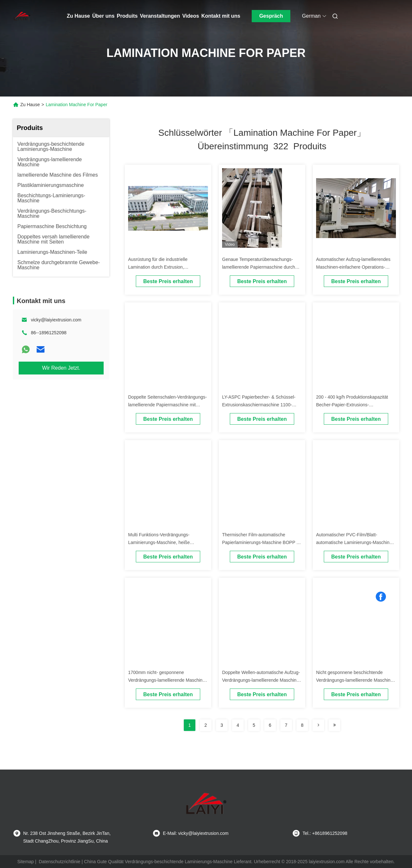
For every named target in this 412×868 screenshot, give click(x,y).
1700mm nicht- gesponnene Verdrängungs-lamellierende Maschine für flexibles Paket (167, 680)
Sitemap (26, 862)
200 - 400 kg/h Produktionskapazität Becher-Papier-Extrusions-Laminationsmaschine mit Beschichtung (356, 405)
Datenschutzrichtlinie (59, 862)
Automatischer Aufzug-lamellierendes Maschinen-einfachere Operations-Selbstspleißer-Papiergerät (353, 267)
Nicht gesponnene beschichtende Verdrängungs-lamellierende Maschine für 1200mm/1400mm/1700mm (355, 680)
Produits (127, 16)
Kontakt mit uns (221, 16)
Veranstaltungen (160, 16)
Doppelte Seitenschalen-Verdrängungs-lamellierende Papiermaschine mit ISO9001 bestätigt (167, 405)
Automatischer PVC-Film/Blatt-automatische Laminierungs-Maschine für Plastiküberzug (354, 542)
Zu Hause (79, 16)
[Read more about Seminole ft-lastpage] (334, 725)
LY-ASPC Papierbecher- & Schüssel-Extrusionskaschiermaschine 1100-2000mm (259, 405)
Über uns (103, 16)
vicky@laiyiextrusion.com (56, 320)
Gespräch (271, 16)
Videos (191, 16)
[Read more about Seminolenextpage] (318, 725)
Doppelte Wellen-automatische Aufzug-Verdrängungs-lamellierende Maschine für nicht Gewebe (261, 680)
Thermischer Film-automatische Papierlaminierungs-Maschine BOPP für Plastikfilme (262, 542)
